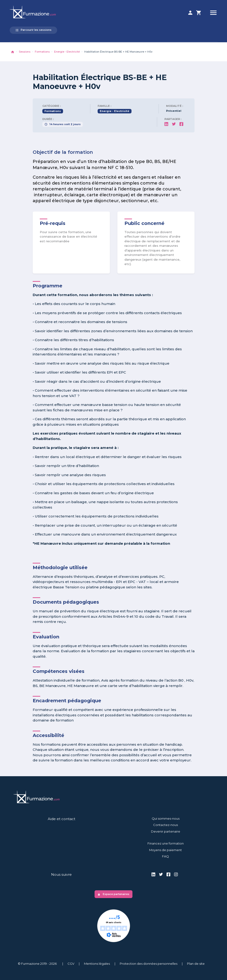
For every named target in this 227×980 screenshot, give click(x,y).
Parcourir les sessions (33, 30)
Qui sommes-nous (166, 818)
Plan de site (196, 964)
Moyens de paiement (165, 850)
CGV (71, 964)
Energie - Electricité (67, 52)
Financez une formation (166, 843)
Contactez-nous (165, 825)
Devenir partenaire (166, 831)
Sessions (25, 52)
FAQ (165, 856)
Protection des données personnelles (149, 964)
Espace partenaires (113, 894)
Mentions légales (97, 964)
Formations (42, 52)
